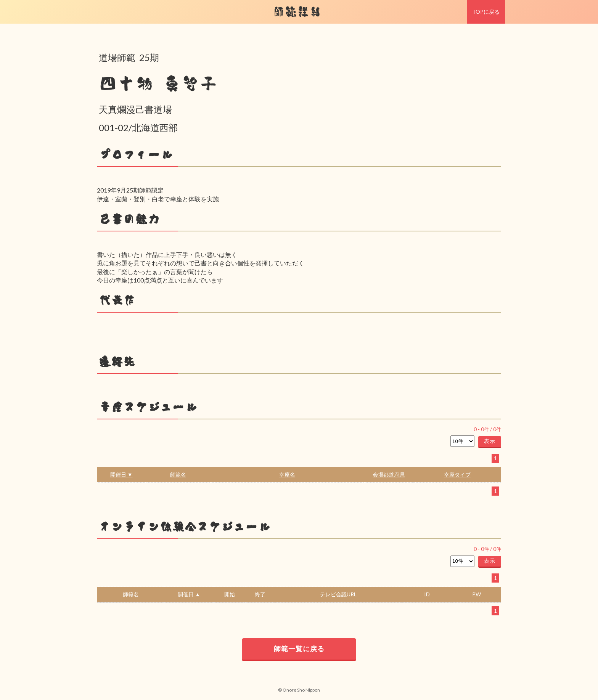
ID (427, 594)
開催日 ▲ (189, 594)
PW (477, 594)
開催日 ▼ (121, 474)
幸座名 (287, 474)
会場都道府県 (389, 474)
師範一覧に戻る (299, 649)
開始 (230, 594)
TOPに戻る (486, 12)
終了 (260, 594)
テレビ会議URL (338, 594)
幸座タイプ (457, 474)
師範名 (178, 474)
